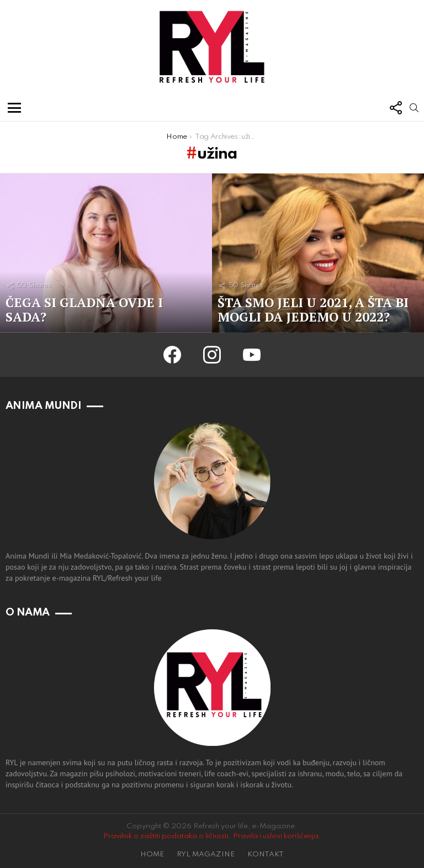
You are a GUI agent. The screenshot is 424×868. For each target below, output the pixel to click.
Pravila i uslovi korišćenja (276, 836)
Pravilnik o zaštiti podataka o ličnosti (166, 836)
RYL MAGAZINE (206, 854)
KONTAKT (266, 854)
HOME (152, 854)
